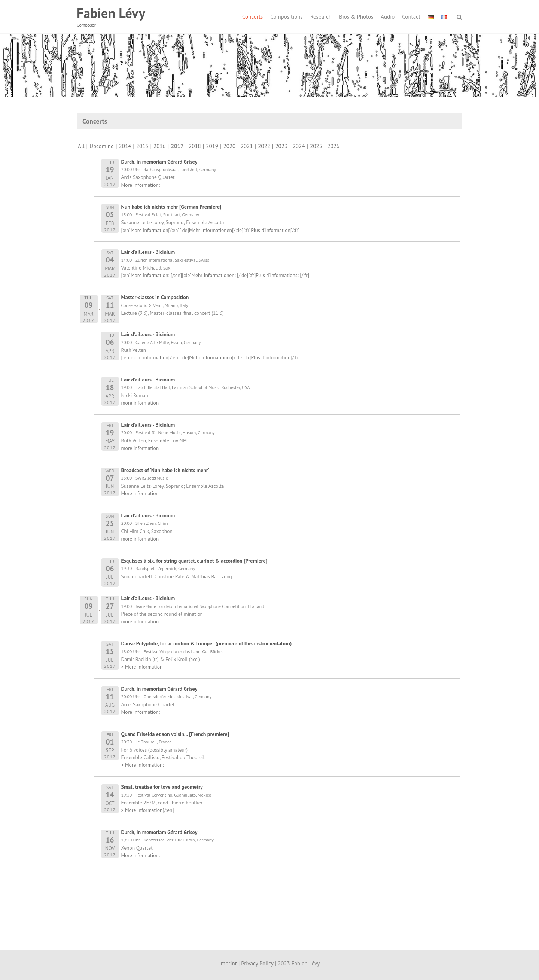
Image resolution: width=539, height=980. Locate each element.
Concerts (252, 17)
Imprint (228, 963)
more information (150, 357)
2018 (195, 146)
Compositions (286, 17)
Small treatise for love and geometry (162, 787)
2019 (212, 146)
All (81, 146)
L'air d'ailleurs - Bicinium (148, 252)
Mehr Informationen (211, 230)
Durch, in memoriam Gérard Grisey (159, 162)
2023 (281, 146)
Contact (411, 17)
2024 (299, 146)
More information (149, 230)
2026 (333, 146)
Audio (388, 17)
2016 (160, 146)
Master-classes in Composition (155, 297)
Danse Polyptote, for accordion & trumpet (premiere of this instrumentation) (207, 643)
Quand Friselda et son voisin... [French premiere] (175, 734)
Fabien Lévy (111, 13)
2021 (247, 146)
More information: (141, 185)
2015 (142, 146)
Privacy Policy (257, 963)
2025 (316, 146)
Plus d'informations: (278, 275)
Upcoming (102, 146)
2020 (230, 146)
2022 (264, 146)
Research (321, 17)
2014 (125, 146)
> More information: (143, 765)
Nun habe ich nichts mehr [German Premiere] (171, 207)
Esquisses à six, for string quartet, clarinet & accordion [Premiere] (194, 561)
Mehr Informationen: (214, 275)
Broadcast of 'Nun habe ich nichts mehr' (165, 470)
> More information (142, 667)
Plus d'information (271, 230)
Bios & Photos (356, 17)
